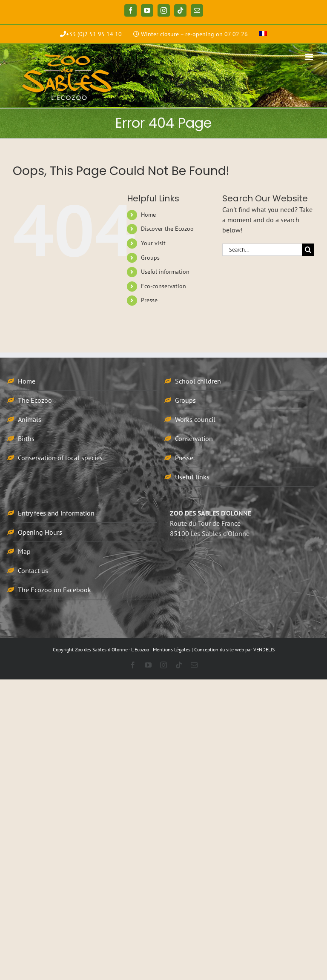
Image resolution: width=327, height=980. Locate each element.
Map (24, 551)
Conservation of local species (60, 458)
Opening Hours (40, 532)
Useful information (165, 272)
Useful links (192, 477)
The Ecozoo (35, 400)
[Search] (308, 250)
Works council (195, 419)
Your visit (153, 243)
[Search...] (262, 250)
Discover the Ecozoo (167, 229)
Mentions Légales (172, 649)
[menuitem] (263, 34)
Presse (149, 300)
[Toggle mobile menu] (310, 57)
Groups (150, 258)
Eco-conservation (163, 286)
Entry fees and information (56, 513)
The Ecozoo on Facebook (54, 590)
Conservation (194, 438)
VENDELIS (264, 649)
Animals (30, 419)
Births (26, 438)
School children (198, 381)
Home (148, 215)
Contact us (33, 570)
